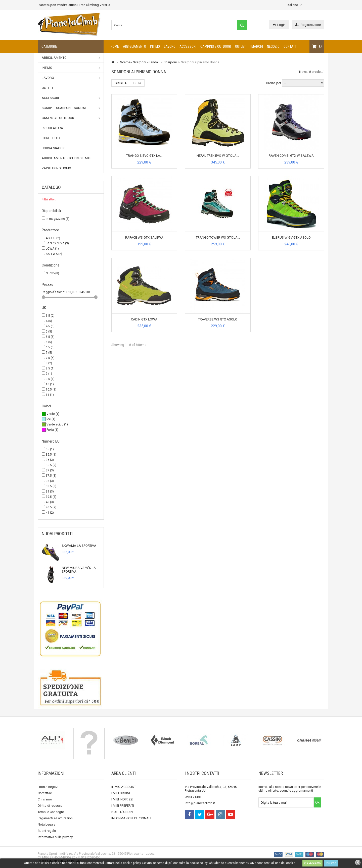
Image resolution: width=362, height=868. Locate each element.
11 (50, 395)
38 (50, 481)
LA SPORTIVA (57, 243)
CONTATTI (290, 46)
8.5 (50, 368)
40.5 (51, 507)
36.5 (51, 465)
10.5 (51, 390)
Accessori (188, 46)
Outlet (240, 46)
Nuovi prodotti (57, 534)
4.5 (50, 326)
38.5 (51, 486)
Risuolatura (52, 128)
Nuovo (52, 273)
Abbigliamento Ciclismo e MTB (67, 158)
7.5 (50, 358)
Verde (53, 414)
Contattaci (45, 793)
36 (50, 460)
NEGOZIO (273, 46)
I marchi (256, 46)
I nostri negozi (48, 787)
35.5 (51, 455)
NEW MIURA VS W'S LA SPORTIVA (79, 570)
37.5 (51, 476)
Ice (51, 419)
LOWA (52, 249)
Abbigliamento (134, 46)
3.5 (50, 316)
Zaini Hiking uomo (56, 168)
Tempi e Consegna (51, 812)
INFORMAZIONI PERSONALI (131, 818)
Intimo (155, 46)
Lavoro (170, 46)
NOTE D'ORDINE (123, 812)
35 (50, 449)
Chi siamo (45, 799)
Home (115, 46)
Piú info (331, 863)
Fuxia (52, 430)
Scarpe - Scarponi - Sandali (71, 108)
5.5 (50, 337)
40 (50, 502)
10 (50, 384)
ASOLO (53, 238)
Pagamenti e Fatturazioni (56, 818)
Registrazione (308, 25)
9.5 (50, 379)
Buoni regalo (47, 831)
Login (279, 25)
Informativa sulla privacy (55, 837)
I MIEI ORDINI (121, 793)
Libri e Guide (52, 138)
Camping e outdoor (216, 46)
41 (50, 513)
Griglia (121, 83)
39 (50, 492)
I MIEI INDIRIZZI (122, 799)
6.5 (50, 347)
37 (50, 470)
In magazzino (58, 219)
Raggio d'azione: (54, 292)
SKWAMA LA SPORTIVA (79, 546)
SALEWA (54, 254)
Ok (317, 802)
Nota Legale (47, 824)
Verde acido (57, 424)
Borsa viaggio (54, 148)
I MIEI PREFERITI (123, 806)
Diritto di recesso (50, 806)
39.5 (51, 497)
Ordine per (274, 83)
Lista (137, 83)
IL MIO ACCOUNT (124, 787)
